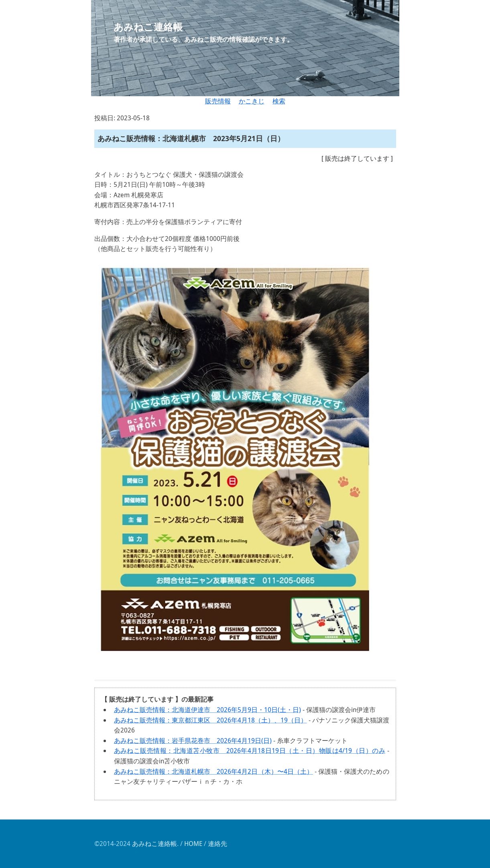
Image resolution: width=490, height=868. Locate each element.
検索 (279, 101)
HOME (193, 844)
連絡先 (218, 844)
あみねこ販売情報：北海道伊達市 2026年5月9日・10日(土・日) (207, 710)
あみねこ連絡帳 (155, 844)
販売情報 (218, 101)
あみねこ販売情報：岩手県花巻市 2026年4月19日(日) (193, 741)
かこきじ (252, 101)
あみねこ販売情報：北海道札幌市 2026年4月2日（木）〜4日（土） (213, 771)
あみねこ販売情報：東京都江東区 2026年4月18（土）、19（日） (210, 720)
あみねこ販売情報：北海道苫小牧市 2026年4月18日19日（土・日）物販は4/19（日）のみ (250, 751)
